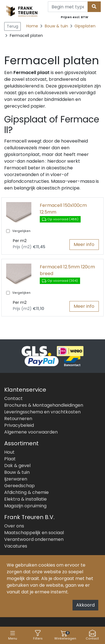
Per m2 (20, 241)
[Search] (68, 7)
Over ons (14, 526)
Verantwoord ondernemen (34, 539)
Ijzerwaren (16, 479)
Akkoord (85, 605)
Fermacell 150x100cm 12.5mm (63, 209)
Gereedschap (19, 486)
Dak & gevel (17, 466)
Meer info (84, 244)
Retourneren (18, 419)
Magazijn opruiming (25, 506)
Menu (13, 635)
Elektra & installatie (25, 499)
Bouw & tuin (57, 26)
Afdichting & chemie (26, 492)
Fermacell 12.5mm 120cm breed (67, 270)
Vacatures (16, 546)
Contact (92, 635)
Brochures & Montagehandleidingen (44, 405)
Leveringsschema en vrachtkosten (42, 412)
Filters (38, 635)
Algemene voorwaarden (31, 432)
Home (32, 26)
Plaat (10, 459)
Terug (12, 26)
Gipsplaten (85, 26)
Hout (9, 452)
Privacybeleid (19, 425)
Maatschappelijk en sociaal (34, 533)
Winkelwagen (65, 635)
